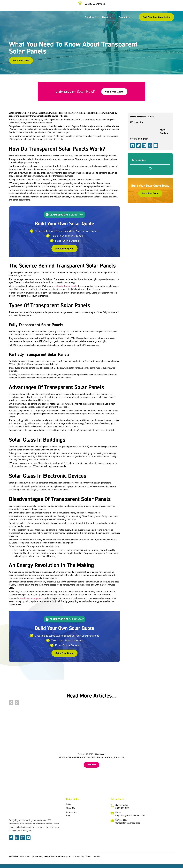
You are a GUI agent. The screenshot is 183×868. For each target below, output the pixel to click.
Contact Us (71, 812)
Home (69, 804)
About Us (70, 808)
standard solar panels (67, 286)
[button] (132, 145)
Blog (68, 816)
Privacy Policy (79, 856)
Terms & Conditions (93, 856)
